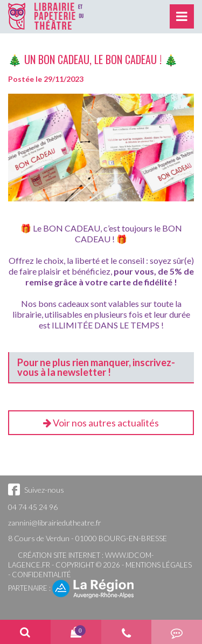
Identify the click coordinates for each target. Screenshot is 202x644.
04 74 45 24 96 (33, 507)
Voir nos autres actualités (101, 423)
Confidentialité (41, 575)
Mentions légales (159, 565)
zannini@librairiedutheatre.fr (55, 523)
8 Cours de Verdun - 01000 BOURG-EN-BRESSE (88, 538)
